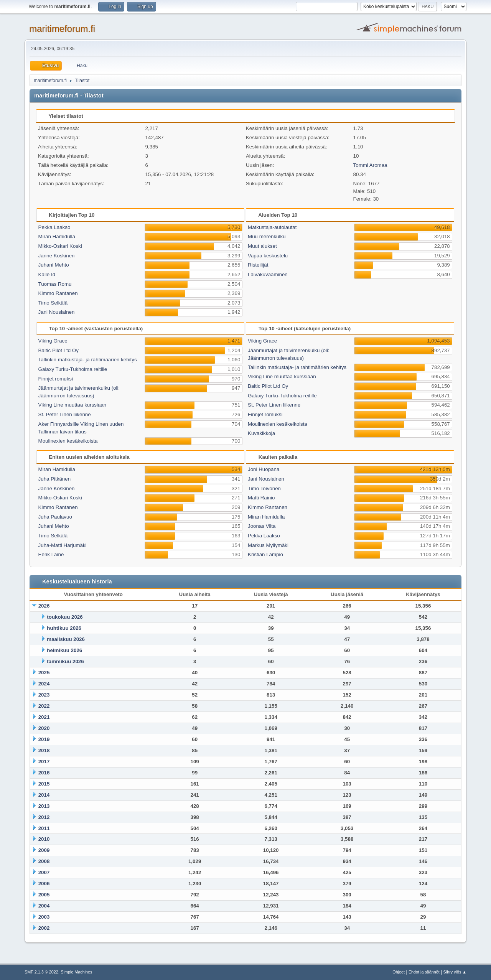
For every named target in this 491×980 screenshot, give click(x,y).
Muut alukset (262, 246)
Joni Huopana (264, 469)
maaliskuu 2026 (66, 639)
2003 (44, 917)
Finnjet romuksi (56, 379)
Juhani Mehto (54, 265)
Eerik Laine (51, 554)
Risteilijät (258, 265)
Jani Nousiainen (57, 312)
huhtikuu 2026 (64, 628)
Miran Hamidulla (57, 236)
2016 (44, 773)
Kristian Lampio (265, 554)
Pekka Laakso (54, 227)
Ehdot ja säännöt (424, 972)
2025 (44, 673)
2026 (44, 606)
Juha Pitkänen (54, 479)
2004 (44, 906)
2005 (44, 895)
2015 (44, 784)
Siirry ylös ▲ (455, 972)
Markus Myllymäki (268, 545)
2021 (44, 717)
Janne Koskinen (57, 256)
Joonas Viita (262, 526)
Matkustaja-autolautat (272, 227)
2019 (44, 739)
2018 (44, 750)
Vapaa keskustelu (268, 256)
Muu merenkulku (267, 236)
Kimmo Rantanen (58, 293)
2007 (44, 872)
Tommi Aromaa (370, 165)
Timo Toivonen (264, 488)
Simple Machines (76, 972)
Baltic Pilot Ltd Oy (58, 350)
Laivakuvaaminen (268, 274)
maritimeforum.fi (62, 29)
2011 (44, 828)
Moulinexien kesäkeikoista (68, 441)
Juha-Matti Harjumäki (63, 545)
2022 (44, 706)
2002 (44, 928)
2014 (44, 795)
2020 (44, 728)
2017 (44, 762)
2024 (44, 684)
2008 (44, 861)
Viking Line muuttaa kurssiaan (72, 405)
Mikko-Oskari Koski (60, 246)
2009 (44, 850)
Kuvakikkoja (261, 433)
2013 (44, 806)
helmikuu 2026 (64, 650)
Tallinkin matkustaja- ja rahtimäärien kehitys (88, 360)
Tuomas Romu (55, 284)
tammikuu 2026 (65, 661)
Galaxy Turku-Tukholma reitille (73, 369)
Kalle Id (47, 274)
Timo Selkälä (53, 303)
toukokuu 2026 (65, 617)
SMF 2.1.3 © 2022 (41, 972)
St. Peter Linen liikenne (65, 414)
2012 (44, 817)
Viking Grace (53, 341)
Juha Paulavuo (55, 517)
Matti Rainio (261, 498)
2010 (44, 839)
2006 (44, 884)
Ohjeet (399, 972)
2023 (44, 695)
